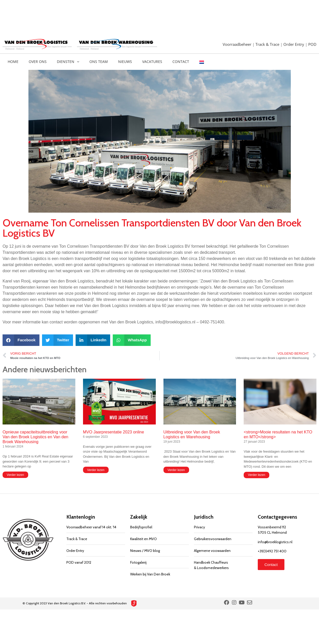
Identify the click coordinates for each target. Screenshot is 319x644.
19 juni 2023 (172, 442)
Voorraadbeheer (238, 44)
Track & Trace (268, 44)
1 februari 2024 (13, 446)
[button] (21, 340)
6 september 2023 (95, 437)
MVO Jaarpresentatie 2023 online (114, 432)
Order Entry (294, 44)
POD (312, 44)
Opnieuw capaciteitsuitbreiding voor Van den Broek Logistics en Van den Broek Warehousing (35, 437)
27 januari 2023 (254, 442)
